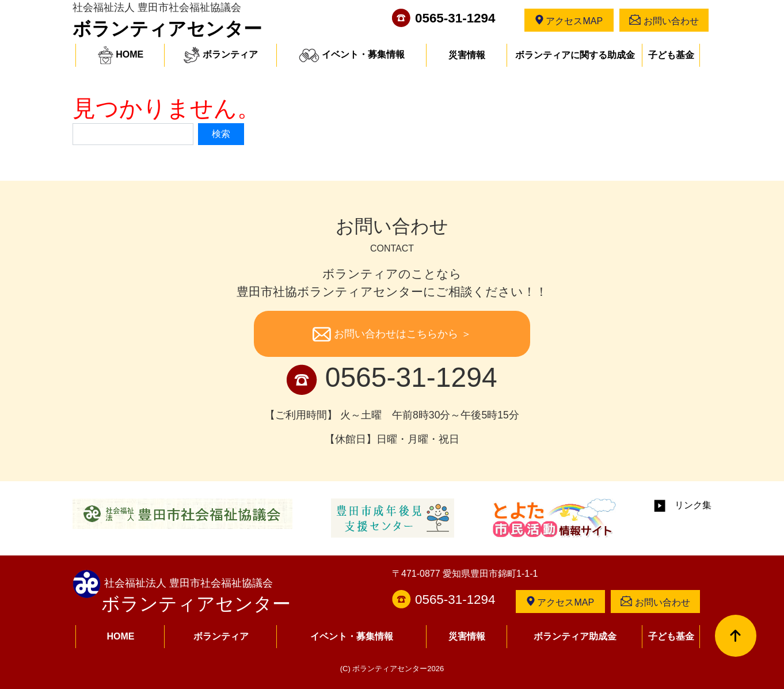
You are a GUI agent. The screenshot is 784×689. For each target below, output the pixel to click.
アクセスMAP (569, 20)
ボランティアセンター (167, 29)
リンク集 (683, 505)
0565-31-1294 (455, 18)
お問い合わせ (664, 20)
